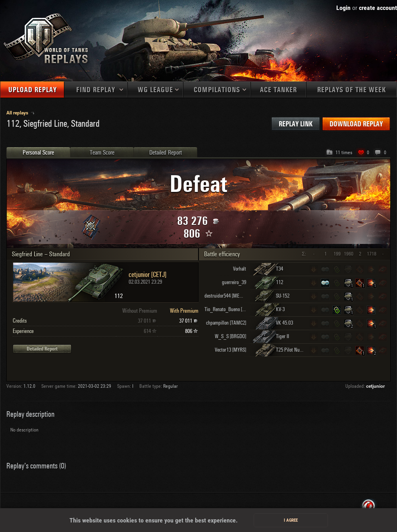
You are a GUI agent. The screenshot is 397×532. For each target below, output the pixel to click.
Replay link (296, 124)
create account (378, 8)
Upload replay (33, 90)
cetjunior (375, 386)
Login (343, 8)
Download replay (356, 124)
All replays (18, 113)
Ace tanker (278, 90)
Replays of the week (352, 90)
